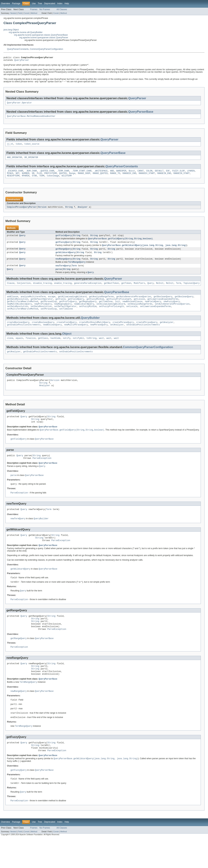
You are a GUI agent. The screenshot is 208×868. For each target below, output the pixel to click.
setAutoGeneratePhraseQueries (172, 312)
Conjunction (24, 290)
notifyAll (78, 348)
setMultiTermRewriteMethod (23, 318)
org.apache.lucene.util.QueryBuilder (26, 32)
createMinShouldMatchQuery (95, 331)
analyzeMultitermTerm (33, 304)
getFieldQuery (64, 239)
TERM (42, 179)
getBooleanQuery (163, 304)
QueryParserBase (141, 113)
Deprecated (50, 3)
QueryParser (22, 61)
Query (22, 239)
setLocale (132, 315)
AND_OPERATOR (14, 160)
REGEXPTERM (13, 179)
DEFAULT (159, 174)
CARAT (141, 174)
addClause (13, 304)
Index (60, 3)
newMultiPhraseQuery (76, 334)
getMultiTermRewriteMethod (23, 309)
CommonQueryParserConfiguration (46, 49)
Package (16, 3)
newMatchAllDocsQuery (19, 312)
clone (10, 348)
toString (92, 348)
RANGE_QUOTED (100, 176)
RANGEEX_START (147, 176)
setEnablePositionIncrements (143, 334)
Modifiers (139, 290)
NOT (18, 176)
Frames (34, 9)
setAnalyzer (117, 334)
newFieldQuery (153, 309)
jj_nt (10, 146)
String (69, 211)
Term (74, 272)
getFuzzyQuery (64, 247)
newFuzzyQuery (172, 309)
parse (59, 275)
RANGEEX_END (129, 176)
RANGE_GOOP (84, 176)
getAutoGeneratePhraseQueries (134, 304)
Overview (6, 3)
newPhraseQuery (99, 334)
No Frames (45, 9)
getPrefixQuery (68, 309)
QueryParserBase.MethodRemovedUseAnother (31, 118)
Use (34, 3)
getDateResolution (18, 307)
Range (72, 176)
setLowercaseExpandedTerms (155, 315)
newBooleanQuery (52, 334)
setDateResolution (18, 315)
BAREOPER (121, 174)
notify (67, 348)
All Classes (62, 9)
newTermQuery (63, 272)
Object (67, 343)
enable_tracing (63, 290)
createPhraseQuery (123, 331)
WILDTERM (67, 179)
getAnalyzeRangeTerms (101, 304)
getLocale (139, 307)
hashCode (55, 348)
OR (33, 176)
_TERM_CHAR (63, 174)
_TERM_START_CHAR (82, 174)
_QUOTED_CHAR (47, 174)
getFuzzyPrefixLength (119, 307)
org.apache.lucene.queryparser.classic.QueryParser (44, 38)
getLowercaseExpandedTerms (163, 307)
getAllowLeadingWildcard (72, 304)
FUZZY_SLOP (178, 174)
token (19, 146)
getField (60, 307)
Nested (13, 13)
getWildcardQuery (66, 258)
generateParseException (88, 290)
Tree (40, 3)
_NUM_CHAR (31, 174)
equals (19, 348)
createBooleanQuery (18, 331)
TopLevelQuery (191, 290)
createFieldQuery (67, 331)
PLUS (39, 176)
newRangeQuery (64, 264)
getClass (43, 348)
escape (52, 304)
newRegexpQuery (63, 312)
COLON (149, 174)
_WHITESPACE (101, 174)
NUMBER (26, 176)
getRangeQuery (64, 254)
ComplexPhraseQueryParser (22, 211)
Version (42, 211)
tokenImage (53, 179)
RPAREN (26, 179)
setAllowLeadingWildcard (111, 312)
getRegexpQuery (88, 309)
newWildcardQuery (84, 312)
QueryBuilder (90, 327)
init (117, 309)
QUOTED (63, 176)
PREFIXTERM (50, 176)
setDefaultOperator (65, 315)
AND (112, 174)
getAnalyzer (167, 331)
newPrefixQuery (43, 312)
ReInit (160, 290)
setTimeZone (66, 318)
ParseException (42, 473)
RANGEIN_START (181, 176)
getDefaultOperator (42, 307)
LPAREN (191, 174)
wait (101, 348)
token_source (32, 146)
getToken (126, 290)
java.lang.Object (11, 30)
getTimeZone (106, 309)
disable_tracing (42, 290)
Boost (132, 174)
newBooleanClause (132, 309)
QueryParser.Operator (19, 104)
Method (34, 13)
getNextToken (111, 290)
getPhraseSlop (49, 309)
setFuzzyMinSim (88, 315)
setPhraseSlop (49, 318)
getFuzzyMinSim (95, 307)
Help (67, 3)
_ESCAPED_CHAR (15, 174)
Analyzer (83, 211)
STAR (34, 179)
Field (20, 13)
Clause (11, 290)
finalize (31, 348)
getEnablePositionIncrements (24, 334)
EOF (168, 174)
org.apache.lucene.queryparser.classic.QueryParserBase (41, 35)
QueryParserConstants (18, 49)
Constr (26, 13)
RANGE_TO (115, 176)
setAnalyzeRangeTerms (140, 312)
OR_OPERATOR (31, 160)
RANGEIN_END (164, 176)
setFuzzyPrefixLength (111, 315)
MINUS (10, 176)
